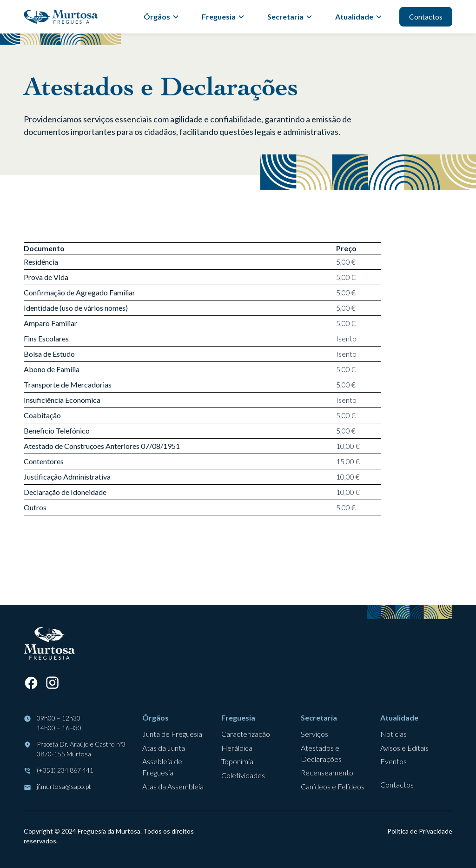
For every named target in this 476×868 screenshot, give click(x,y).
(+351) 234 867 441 (65, 770)
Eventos (393, 761)
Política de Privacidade (420, 831)
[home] (61, 17)
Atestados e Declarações (321, 753)
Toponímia (237, 761)
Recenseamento (327, 772)
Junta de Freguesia (172, 734)
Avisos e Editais (404, 748)
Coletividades (243, 775)
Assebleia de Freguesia (162, 767)
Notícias (393, 734)
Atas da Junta (164, 748)
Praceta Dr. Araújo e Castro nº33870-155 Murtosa (81, 749)
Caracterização (246, 734)
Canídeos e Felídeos (333, 786)
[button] (162, 17)
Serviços (314, 734)
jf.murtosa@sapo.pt (64, 786)
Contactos (426, 17)
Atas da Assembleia (173, 786)
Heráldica (237, 748)
